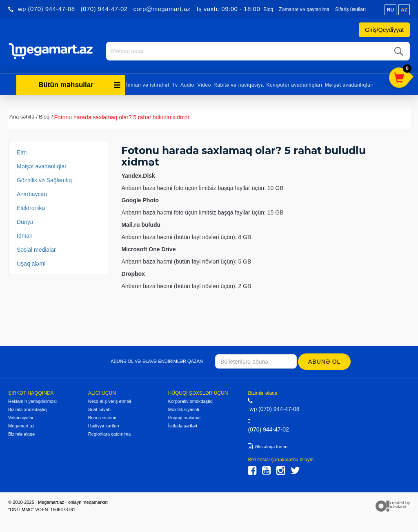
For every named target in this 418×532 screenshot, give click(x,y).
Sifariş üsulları (350, 9)
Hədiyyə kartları (104, 426)
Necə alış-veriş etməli (110, 401)
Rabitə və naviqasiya (239, 85)
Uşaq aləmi (31, 264)
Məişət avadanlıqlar (42, 166)
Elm (22, 152)
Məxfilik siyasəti (184, 409)
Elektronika (31, 208)
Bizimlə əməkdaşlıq (27, 409)
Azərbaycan (32, 194)
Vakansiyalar (21, 418)
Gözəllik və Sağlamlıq (44, 180)
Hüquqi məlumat (185, 418)
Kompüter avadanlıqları (294, 85)
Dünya (25, 222)
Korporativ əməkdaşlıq (190, 401)
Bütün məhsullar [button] (80, 85)
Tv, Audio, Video (191, 85)
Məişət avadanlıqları (349, 85)
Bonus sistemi (102, 418)
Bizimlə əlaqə (21, 434)
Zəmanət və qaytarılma (304, 9)
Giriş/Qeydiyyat (384, 30)
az (404, 10)
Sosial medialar (36, 250)
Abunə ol (324, 362)
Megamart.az (21, 426)
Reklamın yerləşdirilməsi (32, 401)
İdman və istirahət (148, 85)
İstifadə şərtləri (183, 426)
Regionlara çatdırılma (110, 434)
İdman (25, 236)
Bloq (268, 9)
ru (390, 10)
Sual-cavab (99, 409)
